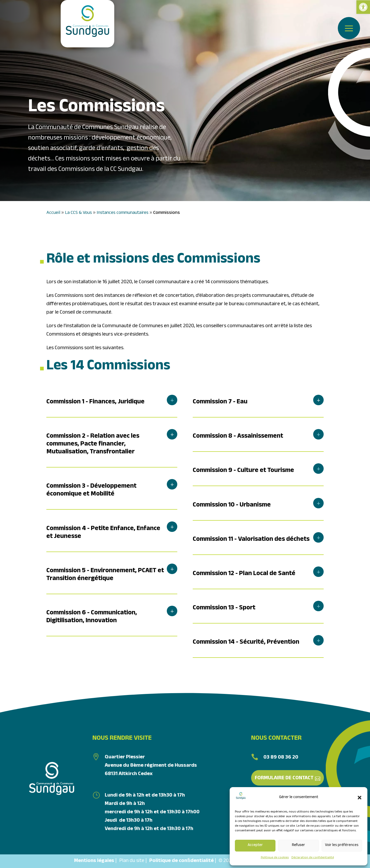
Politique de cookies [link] (275, 858)
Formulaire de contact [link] (284, 778)
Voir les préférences (342, 845)
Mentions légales (94, 861)
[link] (363, 7)
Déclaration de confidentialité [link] (313, 858)
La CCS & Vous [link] (78, 213)
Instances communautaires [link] (123, 213)
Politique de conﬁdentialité (181, 861)
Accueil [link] (53, 213)
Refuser (299, 845)
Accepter (255, 845)
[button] (360, 798)
